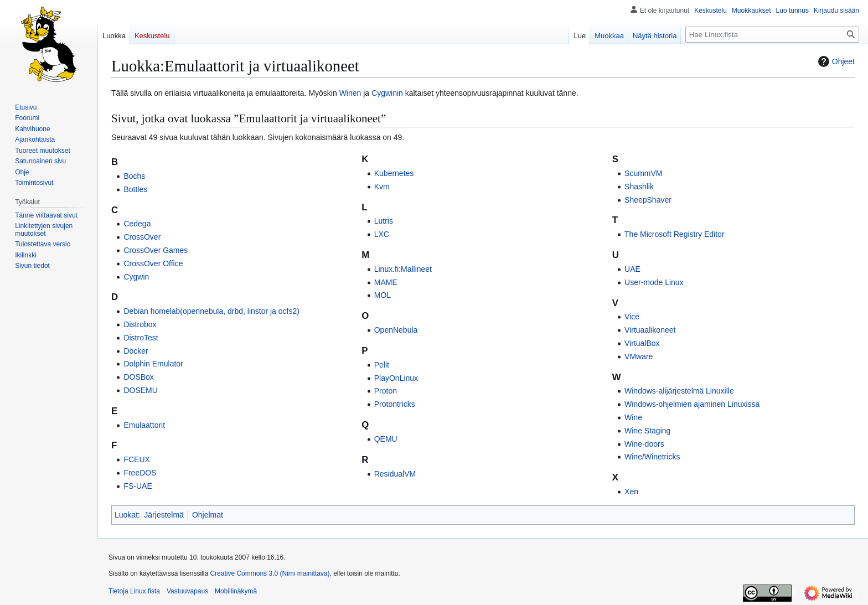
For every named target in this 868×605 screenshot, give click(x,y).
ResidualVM (395, 474)
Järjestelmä (164, 515)
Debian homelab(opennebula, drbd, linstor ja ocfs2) (211, 311)
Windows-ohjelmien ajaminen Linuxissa (692, 404)
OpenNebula (396, 330)
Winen (350, 93)
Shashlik (639, 187)
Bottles (135, 189)
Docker (136, 351)
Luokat (126, 515)
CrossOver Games (156, 250)
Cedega (137, 224)
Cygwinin (387, 93)
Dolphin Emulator (153, 364)
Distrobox (140, 324)
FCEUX (136, 459)
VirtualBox (642, 343)
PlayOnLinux (396, 378)
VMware (639, 356)
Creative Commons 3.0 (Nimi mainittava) (270, 573)
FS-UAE (138, 486)
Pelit (382, 365)
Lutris (384, 221)
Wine (633, 417)
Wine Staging (647, 431)
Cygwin (136, 277)
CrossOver (142, 237)
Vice (632, 317)
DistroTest (141, 338)
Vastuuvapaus (187, 591)
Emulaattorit (144, 425)
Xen (631, 492)
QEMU (386, 439)
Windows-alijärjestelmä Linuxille (679, 391)
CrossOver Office (153, 263)
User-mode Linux (654, 282)
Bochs (134, 176)
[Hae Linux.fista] (772, 35)
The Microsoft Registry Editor (675, 234)
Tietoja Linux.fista (134, 591)
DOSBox (138, 377)
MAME (386, 282)
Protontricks (395, 404)
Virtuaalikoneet (650, 330)
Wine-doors (644, 444)
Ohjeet (835, 61)
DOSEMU (140, 390)
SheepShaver (648, 200)
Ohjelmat (208, 515)
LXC (382, 234)
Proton (386, 391)
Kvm (382, 187)
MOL (383, 295)
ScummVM (643, 173)
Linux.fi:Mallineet (403, 269)
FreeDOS (140, 473)
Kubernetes (394, 173)
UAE (632, 269)
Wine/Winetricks (652, 457)
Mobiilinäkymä (236, 591)
